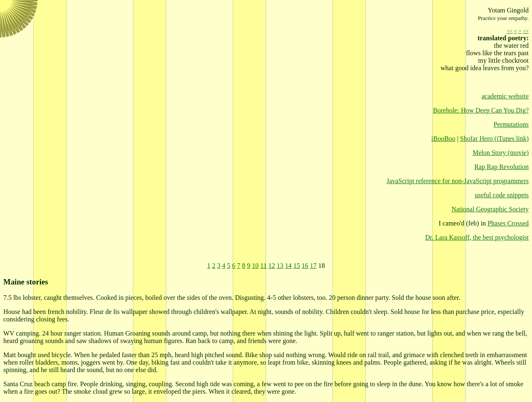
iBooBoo (443, 138)
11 (263, 266)
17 (313, 266)
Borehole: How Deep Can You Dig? (481, 110)
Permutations (511, 124)
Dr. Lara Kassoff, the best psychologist (477, 237)
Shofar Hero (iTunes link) (494, 138)
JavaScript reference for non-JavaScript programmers (458, 181)
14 (288, 266)
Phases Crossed (508, 223)
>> (526, 31)
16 (305, 266)
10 (255, 266)
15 (297, 266)
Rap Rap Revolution (501, 167)
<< (510, 31)
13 (280, 266)
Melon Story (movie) (501, 153)
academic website (505, 96)
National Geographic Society (490, 209)
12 (272, 266)
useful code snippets (502, 195)
